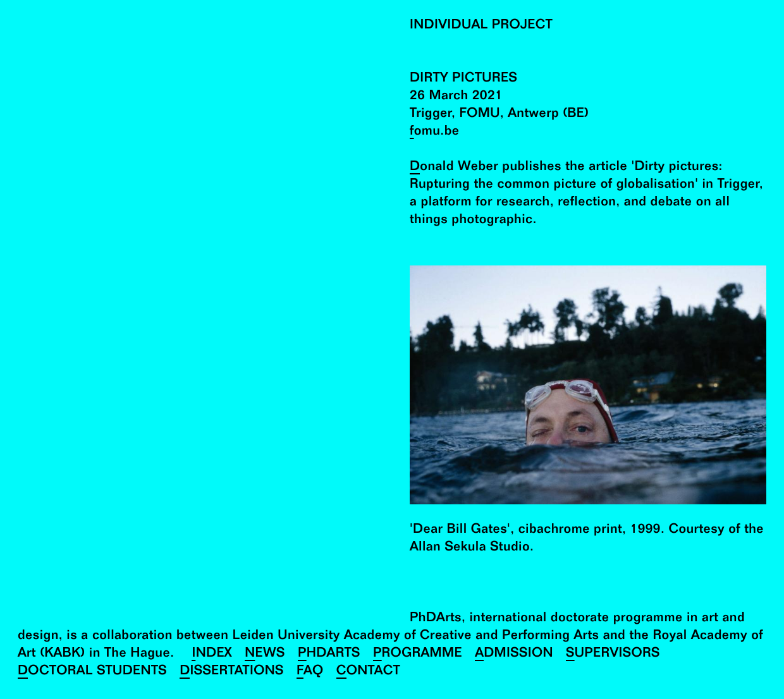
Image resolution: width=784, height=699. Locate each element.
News (265, 654)
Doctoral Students (92, 672)
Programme (418, 654)
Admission (514, 654)
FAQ (310, 672)
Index (212, 654)
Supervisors (613, 654)
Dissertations (232, 672)
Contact (368, 672)
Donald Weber (454, 168)
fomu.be (434, 132)
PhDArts (329, 654)
